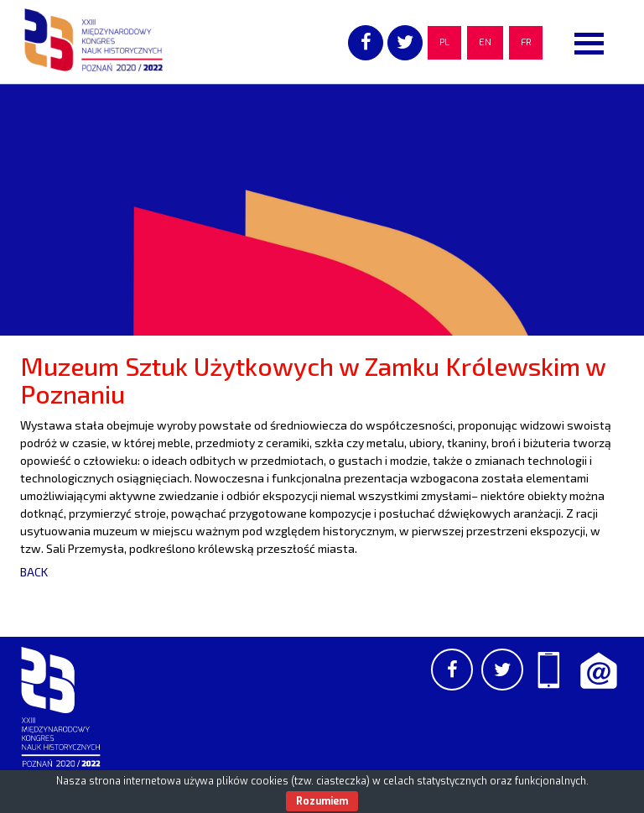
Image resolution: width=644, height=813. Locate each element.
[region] (322, 210)
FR (526, 42)
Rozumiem (322, 801)
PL (444, 42)
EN (485, 42)
